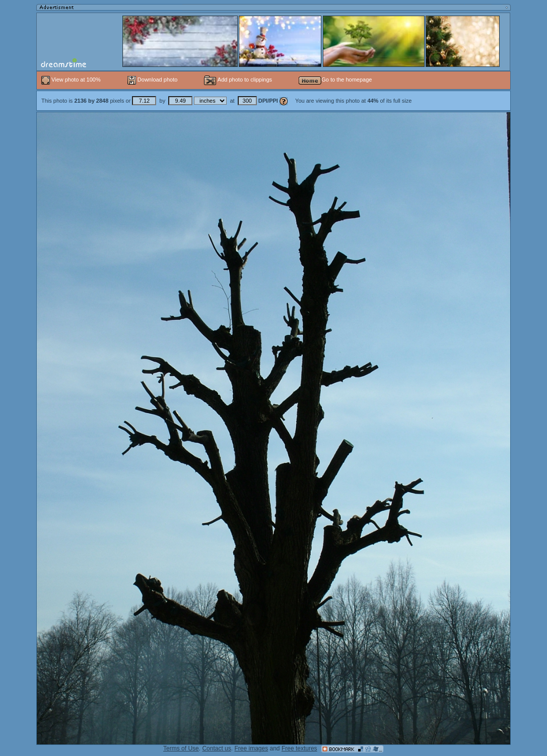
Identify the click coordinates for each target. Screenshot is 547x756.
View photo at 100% (72, 80)
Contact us (216, 748)
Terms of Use (181, 748)
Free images (251, 748)
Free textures (299, 748)
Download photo (153, 80)
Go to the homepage (335, 80)
